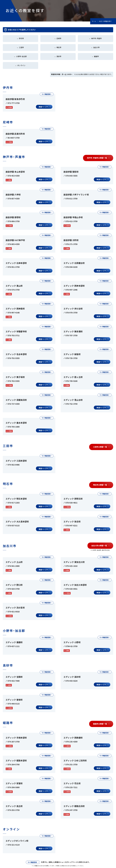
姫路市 (96, 56)
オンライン (21, 65)
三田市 (21, 47)
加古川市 (96, 47)
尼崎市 (59, 38)
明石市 (59, 47)
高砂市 (59, 56)
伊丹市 (21, 38)
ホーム (94, 21)
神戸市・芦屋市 (96, 38)
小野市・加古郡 (21, 56)
